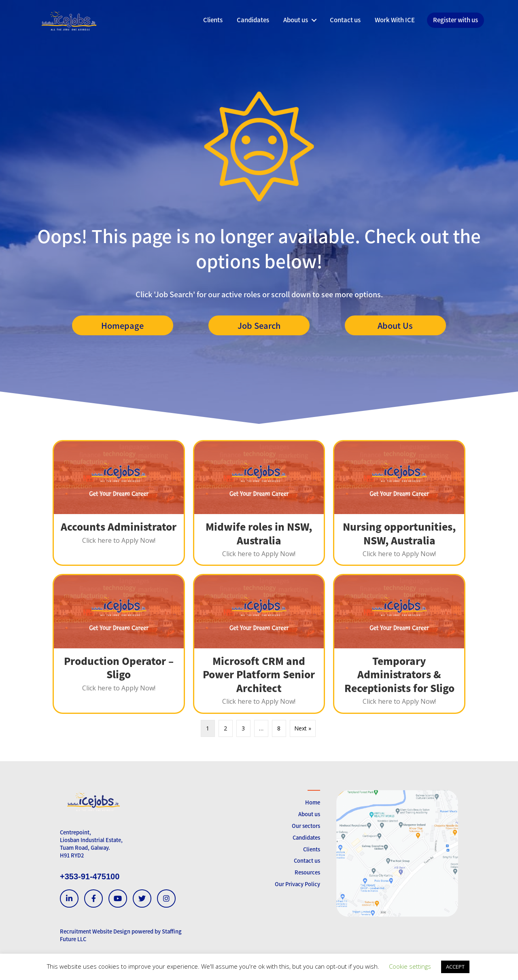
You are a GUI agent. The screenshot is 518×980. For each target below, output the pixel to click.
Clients (312, 849)
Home (313, 802)
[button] (314, 20)
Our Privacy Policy (297, 884)
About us (309, 814)
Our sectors (306, 826)
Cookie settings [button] (410, 966)
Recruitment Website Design (95, 931)
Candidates (306, 837)
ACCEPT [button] (455, 967)
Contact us (307, 860)
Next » (303, 728)
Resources (307, 872)
